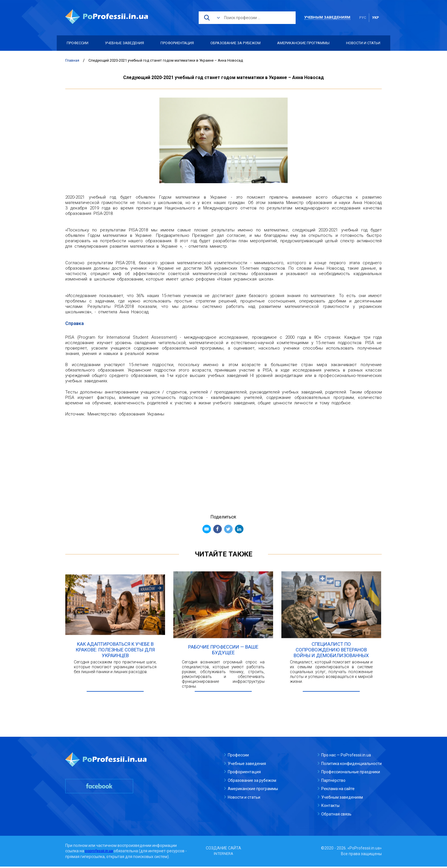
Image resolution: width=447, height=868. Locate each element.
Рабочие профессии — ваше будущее (223, 651)
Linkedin (239, 529)
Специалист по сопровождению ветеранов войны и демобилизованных (331, 651)
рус (363, 18)
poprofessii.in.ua (100, 852)
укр (375, 18)
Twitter (228, 529)
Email (207, 529)
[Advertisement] (223, 463)
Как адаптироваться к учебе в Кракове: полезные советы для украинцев (115, 651)
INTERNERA (223, 855)
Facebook (218, 529)
